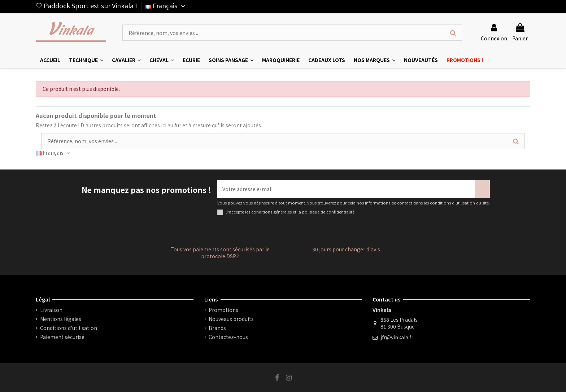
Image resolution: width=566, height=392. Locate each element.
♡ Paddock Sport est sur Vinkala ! (86, 5)
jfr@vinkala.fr (397, 337)
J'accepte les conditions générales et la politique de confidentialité (290, 212)
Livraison (51, 310)
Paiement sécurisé (62, 337)
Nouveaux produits (231, 319)
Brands (217, 328)
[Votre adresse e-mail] (346, 189)
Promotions (223, 310)
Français (166, 5)
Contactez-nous (228, 337)
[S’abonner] (482, 189)
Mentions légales (61, 319)
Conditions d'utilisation (69, 328)
